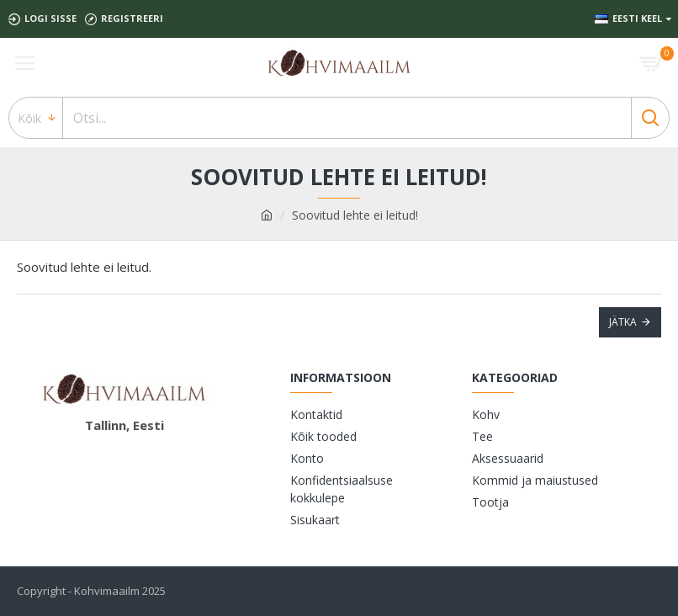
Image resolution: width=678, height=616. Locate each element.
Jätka (623, 322)
